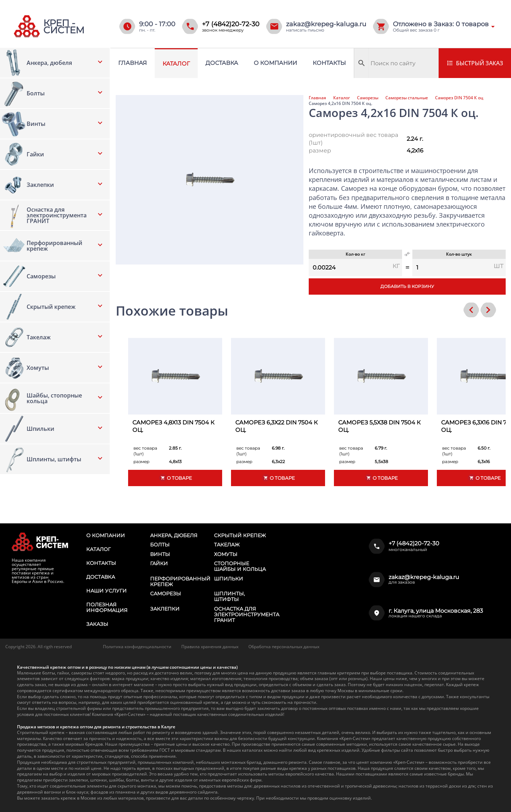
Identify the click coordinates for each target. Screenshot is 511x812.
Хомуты (226, 554)
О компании (275, 63)
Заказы (97, 624)
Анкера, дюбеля (174, 535)
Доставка (222, 63)
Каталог (176, 64)
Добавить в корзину (407, 286)
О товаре (175, 478)
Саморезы (368, 98)
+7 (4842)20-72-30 (231, 24)
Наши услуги (106, 591)
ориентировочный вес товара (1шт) (353, 139)
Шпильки (229, 579)
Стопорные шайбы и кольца (240, 566)
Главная (133, 63)
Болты (160, 545)
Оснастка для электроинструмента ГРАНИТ (247, 614)
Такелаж (227, 545)
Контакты (329, 63)
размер (320, 151)
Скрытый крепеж (240, 535)
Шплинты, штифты (229, 596)
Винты (160, 554)
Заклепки (165, 609)
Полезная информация (107, 607)
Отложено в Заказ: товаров (441, 24)
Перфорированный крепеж (180, 582)
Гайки (159, 563)
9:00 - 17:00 (157, 24)
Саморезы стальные (407, 98)
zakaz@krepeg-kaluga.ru (326, 24)
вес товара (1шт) (145, 451)
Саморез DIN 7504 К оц (459, 98)
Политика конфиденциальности (137, 647)
